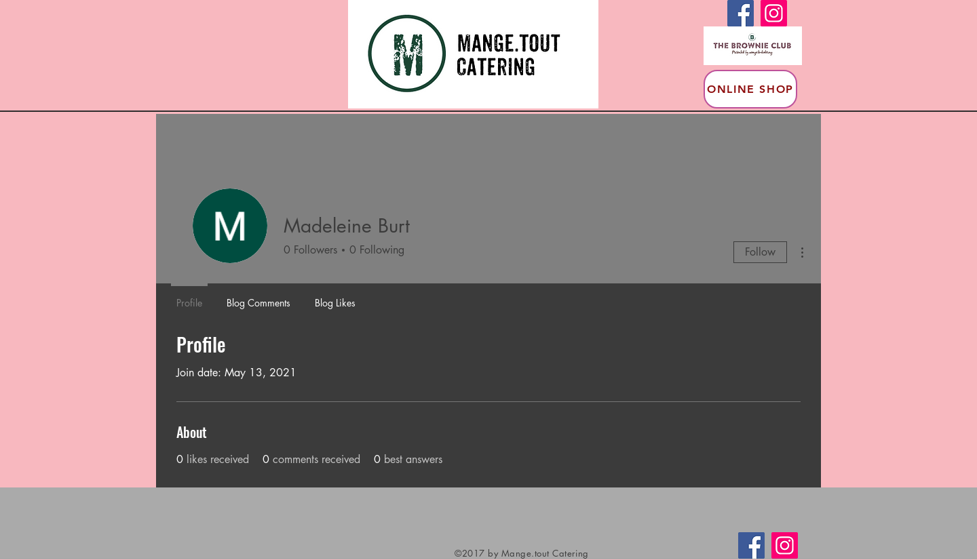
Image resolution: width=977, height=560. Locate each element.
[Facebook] (741, 13)
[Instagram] (774, 13)
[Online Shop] (750, 89)
